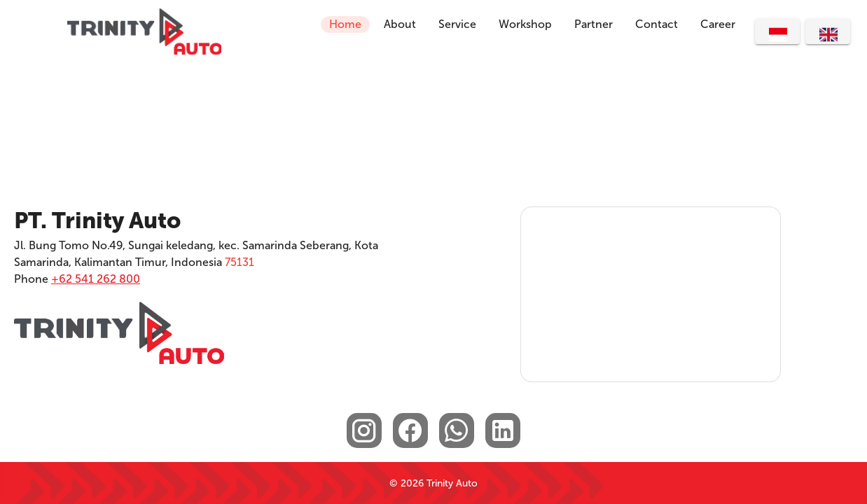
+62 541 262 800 (96, 279)
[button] (657, 24)
